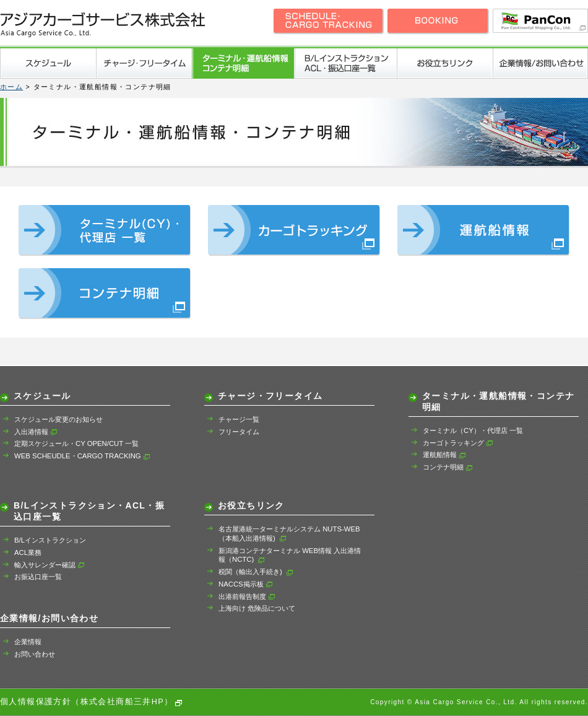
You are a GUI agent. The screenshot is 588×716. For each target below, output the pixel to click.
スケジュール (48, 63)
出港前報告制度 (247, 596)
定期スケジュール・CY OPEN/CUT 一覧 (76, 443)
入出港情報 (36, 432)
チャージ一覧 (239, 419)
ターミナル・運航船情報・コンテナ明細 (243, 63)
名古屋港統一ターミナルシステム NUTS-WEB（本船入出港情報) (289, 534)
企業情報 (28, 642)
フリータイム (239, 432)
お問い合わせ (35, 654)
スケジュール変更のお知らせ (58, 419)
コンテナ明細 (448, 467)
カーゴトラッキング (458, 443)
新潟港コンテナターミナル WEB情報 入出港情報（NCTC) (290, 555)
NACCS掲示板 (246, 584)
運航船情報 (444, 455)
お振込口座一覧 (38, 577)
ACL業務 (28, 552)
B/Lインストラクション (50, 540)
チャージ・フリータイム (144, 63)
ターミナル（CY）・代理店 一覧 (473, 430)
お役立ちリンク (444, 63)
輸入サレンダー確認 (50, 565)
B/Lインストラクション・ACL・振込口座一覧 (345, 63)
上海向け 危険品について (257, 608)
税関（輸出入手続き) (256, 572)
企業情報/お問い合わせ (540, 63)
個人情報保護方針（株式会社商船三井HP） (87, 702)
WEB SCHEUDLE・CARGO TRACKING (82, 456)
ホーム (11, 87)
